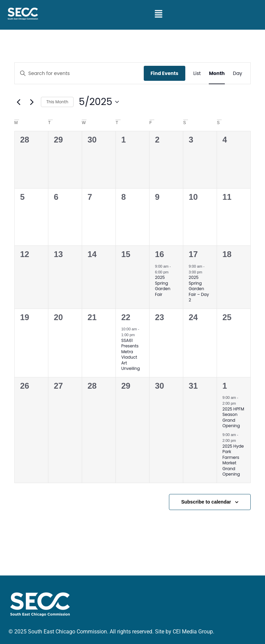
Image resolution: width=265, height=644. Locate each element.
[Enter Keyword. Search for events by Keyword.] (79, 73)
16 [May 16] (160, 254)
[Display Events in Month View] (217, 73)
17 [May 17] (193, 254)
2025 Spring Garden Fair (163, 286)
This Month (57, 102)
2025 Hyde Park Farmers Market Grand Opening (233, 460)
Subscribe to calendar (206, 502)
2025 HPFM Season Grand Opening (233, 417)
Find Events (165, 73)
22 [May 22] (126, 317)
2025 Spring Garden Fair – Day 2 (199, 289)
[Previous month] (18, 102)
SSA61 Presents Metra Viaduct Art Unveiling (131, 355)
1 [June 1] (225, 386)
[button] (159, 14)
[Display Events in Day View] (238, 73)
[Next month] (32, 102)
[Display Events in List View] (197, 73)
